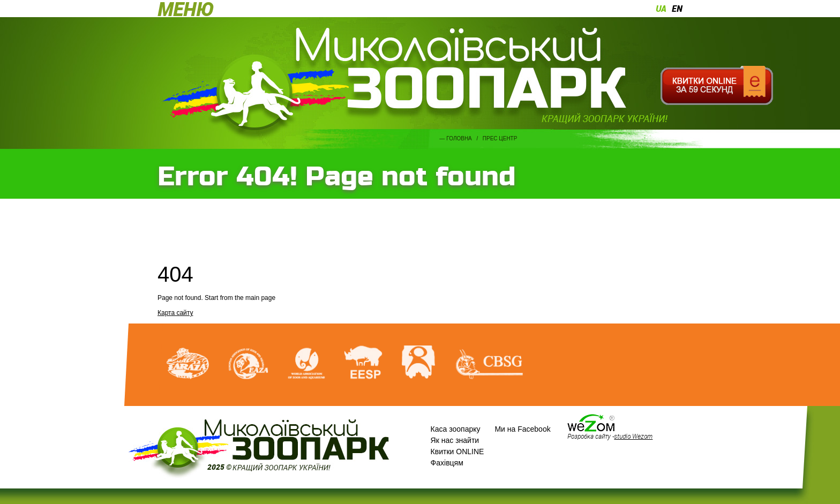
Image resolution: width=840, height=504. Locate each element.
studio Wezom (633, 436)
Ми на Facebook (522, 429)
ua (661, 9)
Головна (459, 138)
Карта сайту (175, 313)
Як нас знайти (455, 440)
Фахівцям (447, 463)
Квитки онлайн (717, 86)
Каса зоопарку (456, 429)
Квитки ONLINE (457, 452)
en (677, 9)
